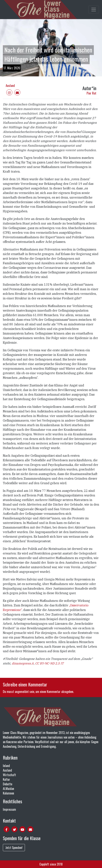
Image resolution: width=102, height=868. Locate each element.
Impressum (9, 809)
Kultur (6, 779)
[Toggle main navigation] (94, 10)
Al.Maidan (8, 789)
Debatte (8, 784)
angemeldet (22, 692)
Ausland (10, 86)
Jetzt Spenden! (14, 848)
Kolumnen (8, 793)
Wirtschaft (9, 775)
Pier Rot (91, 93)
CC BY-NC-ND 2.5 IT (49, 663)
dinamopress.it (23, 663)
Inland (6, 766)
